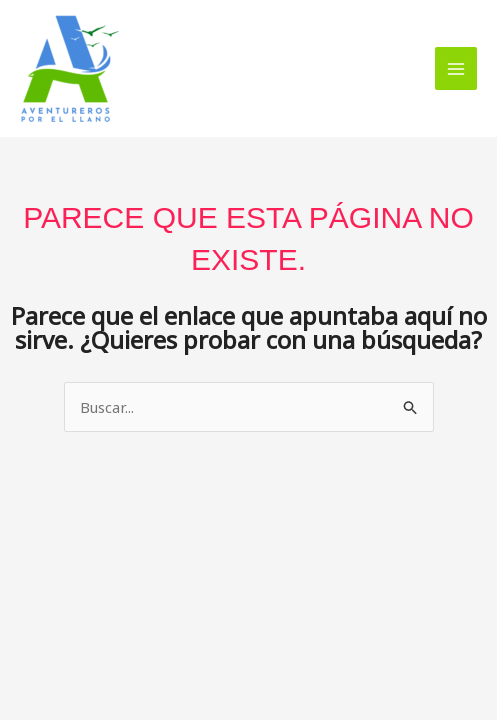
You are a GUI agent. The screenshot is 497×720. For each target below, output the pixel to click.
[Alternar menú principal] (456, 68)
